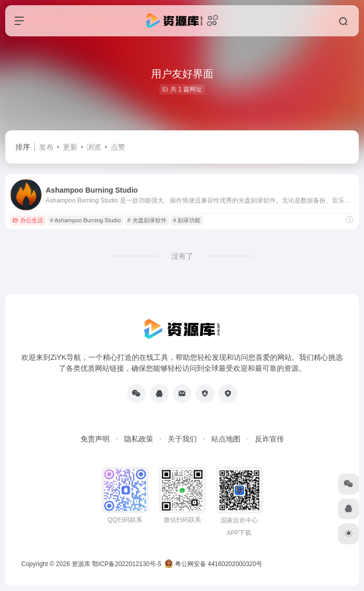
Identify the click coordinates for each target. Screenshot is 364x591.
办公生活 (28, 220)
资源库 (81, 564)
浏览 (94, 147)
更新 (70, 147)
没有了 (182, 256)
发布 (46, 147)
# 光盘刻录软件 (147, 220)
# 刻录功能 (187, 220)
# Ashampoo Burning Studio (85, 220)
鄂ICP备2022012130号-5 (126, 564)
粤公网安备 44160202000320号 (213, 564)
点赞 (118, 147)
